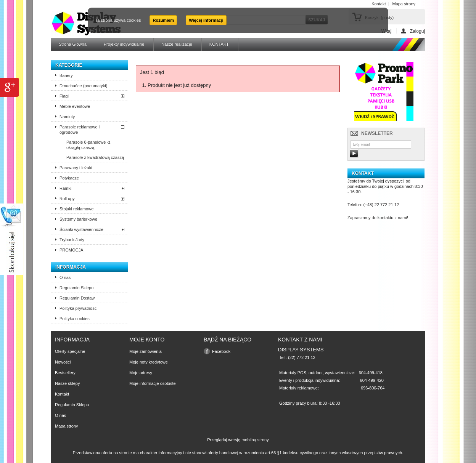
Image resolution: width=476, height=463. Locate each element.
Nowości (63, 362)
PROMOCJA (71, 250)
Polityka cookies (75, 319)
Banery (66, 75)
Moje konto (147, 340)
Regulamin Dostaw (77, 298)
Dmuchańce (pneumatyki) (83, 86)
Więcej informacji (206, 20)
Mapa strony (67, 426)
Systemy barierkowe (78, 219)
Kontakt (62, 394)
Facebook (221, 351)
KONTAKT (219, 44)
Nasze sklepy (67, 383)
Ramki (65, 188)
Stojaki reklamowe (76, 209)
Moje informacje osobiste (153, 383)
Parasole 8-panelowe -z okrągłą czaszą (88, 145)
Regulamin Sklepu (76, 288)
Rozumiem (163, 20)
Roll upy (67, 199)
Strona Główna (73, 44)
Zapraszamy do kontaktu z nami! (378, 218)
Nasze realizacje (177, 44)
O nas (65, 277)
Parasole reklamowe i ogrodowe (80, 130)
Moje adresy (141, 373)
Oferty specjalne (70, 351)
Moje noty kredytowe (149, 362)
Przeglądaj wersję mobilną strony (238, 440)
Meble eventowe (75, 106)
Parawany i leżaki (76, 168)
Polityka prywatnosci (79, 308)
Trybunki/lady (72, 240)
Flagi (64, 96)
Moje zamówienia (146, 351)
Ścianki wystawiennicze (81, 229)
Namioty (67, 117)
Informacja (71, 267)
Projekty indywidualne (124, 44)
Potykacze (69, 178)
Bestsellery (65, 373)
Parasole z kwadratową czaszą (95, 157)
